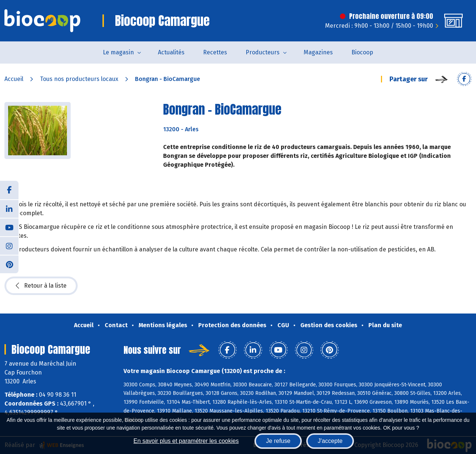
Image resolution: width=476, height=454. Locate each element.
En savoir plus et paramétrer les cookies (186, 441)
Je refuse (278, 441)
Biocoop (362, 52)
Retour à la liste (41, 286)
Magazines (318, 52)
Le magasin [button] (118, 52)
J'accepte (330, 441)
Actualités (171, 52)
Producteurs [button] (263, 52)
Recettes (215, 52)
